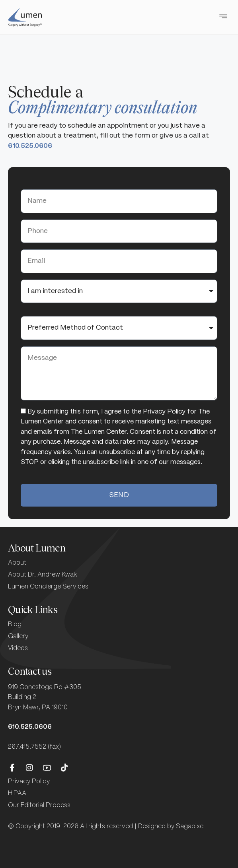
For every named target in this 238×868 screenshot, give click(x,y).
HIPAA (17, 793)
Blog (15, 624)
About (17, 563)
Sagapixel (190, 826)
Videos (18, 648)
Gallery (18, 636)
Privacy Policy (29, 782)
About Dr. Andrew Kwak (42, 575)
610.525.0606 (30, 146)
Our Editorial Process (39, 805)
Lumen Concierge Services (48, 587)
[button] (223, 15)
